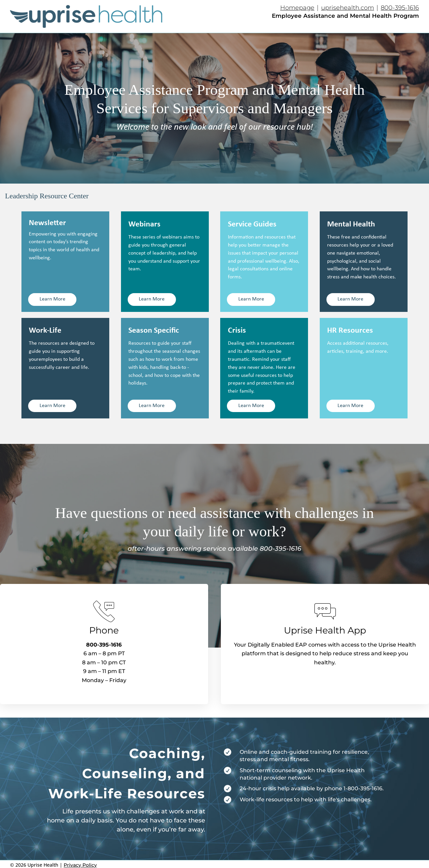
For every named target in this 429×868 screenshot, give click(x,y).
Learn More (52, 299)
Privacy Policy (80, 865)
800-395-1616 (400, 8)
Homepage (297, 8)
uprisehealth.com (348, 8)
